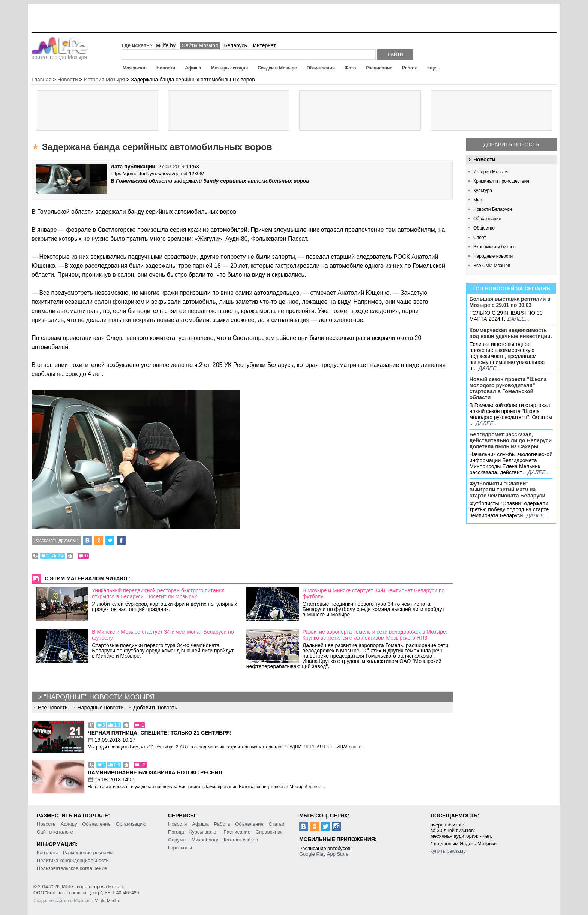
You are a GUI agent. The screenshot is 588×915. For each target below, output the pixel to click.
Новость (46, 824)
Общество (484, 228)
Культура (483, 191)
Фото (350, 68)
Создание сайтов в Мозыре (62, 901)
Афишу (69, 824)
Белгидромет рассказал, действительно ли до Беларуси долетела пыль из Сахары (511, 440)
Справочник (269, 832)
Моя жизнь (135, 68)
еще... (433, 68)
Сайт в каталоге (55, 832)
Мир (478, 200)
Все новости (53, 708)
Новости (166, 68)
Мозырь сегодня (230, 68)
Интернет (265, 45)
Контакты (47, 853)
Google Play (313, 854)
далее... (518, 319)
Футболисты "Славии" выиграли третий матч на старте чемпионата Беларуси (508, 490)
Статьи (276, 824)
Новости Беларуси (493, 209)
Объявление (96, 824)
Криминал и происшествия (501, 181)
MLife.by (166, 45)
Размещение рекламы (88, 853)
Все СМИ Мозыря (492, 266)
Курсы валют (204, 832)
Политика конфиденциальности (73, 860)
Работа (410, 68)
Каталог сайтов (241, 840)
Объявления (321, 68)
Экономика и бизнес (494, 247)
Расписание (379, 68)
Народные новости (493, 256)
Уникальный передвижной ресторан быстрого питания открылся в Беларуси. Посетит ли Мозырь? (158, 593)
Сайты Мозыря (200, 45)
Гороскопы (180, 848)
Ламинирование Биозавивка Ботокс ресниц (155, 772)
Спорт (480, 237)
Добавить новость (511, 144)
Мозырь (116, 887)
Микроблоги (205, 840)
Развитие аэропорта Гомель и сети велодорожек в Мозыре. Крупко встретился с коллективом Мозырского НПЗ (375, 635)
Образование (487, 219)
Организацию (131, 824)
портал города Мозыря (60, 55)
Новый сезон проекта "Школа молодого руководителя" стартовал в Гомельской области (508, 388)
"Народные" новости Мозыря (99, 697)
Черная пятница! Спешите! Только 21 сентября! (160, 733)
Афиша (193, 68)
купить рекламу (448, 851)
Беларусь (235, 45)
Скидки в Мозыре (277, 68)
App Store (338, 854)
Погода (176, 832)
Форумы (177, 840)
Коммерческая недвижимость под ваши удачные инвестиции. (511, 333)
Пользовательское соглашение (72, 868)
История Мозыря (491, 172)
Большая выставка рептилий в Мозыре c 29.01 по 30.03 (510, 302)
